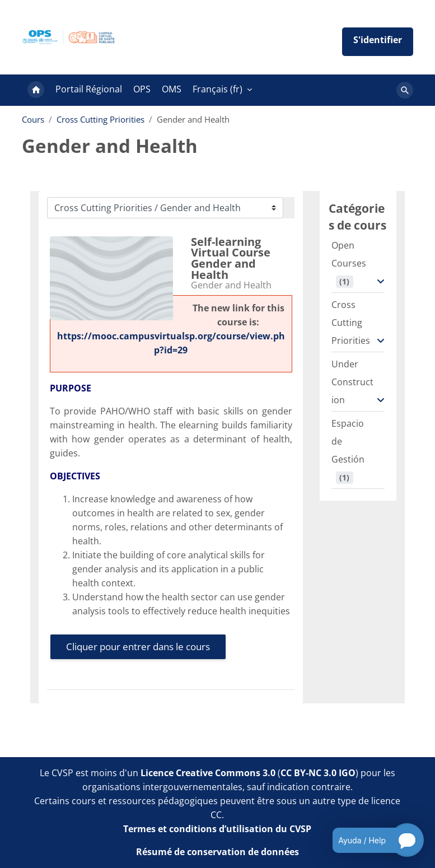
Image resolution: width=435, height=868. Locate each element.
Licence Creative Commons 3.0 (208, 773)
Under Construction (352, 382)
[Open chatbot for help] (370, 840)
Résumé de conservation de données (217, 852)
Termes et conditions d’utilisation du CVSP (217, 829)
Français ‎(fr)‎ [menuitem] (217, 89)
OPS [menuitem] (142, 89)
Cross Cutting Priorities (100, 119)
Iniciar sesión (378, 42)
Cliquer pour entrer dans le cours (138, 647)
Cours (33, 119)
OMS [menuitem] (172, 89)
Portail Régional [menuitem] (89, 89)
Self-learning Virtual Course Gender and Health (231, 258)
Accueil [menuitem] (36, 90)
